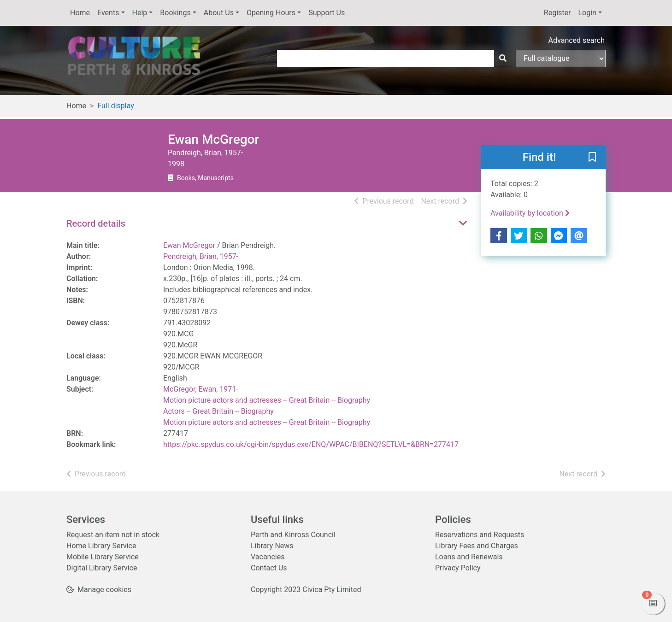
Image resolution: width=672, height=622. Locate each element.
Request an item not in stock (113, 535)
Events (108, 13)
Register (557, 13)
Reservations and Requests (480, 535)
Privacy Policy (458, 568)
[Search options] (561, 59)
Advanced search (577, 40)
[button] (592, 158)
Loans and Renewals (469, 557)
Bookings (175, 13)
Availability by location (530, 213)
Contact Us (269, 568)
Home (80, 13)
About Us (219, 13)
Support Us (327, 13)
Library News (272, 546)
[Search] (503, 59)
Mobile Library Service (103, 557)
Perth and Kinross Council (293, 535)
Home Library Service (101, 546)
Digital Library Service (102, 568)
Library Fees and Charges (477, 546)
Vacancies (268, 557)
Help (140, 13)
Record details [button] (96, 223)
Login (587, 13)
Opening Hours (271, 13)
